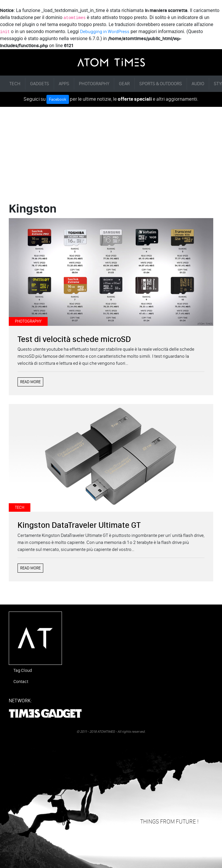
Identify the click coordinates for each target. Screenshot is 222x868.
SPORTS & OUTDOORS (161, 84)
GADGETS (40, 84)
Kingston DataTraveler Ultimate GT (79, 525)
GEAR (124, 84)
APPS (64, 84)
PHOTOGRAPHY (94, 84)
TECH (15, 84)
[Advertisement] (111, 151)
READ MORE (30, 382)
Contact (21, 682)
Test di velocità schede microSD (74, 339)
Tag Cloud (23, 670)
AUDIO (198, 84)
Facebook (58, 99)
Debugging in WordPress (105, 31)
